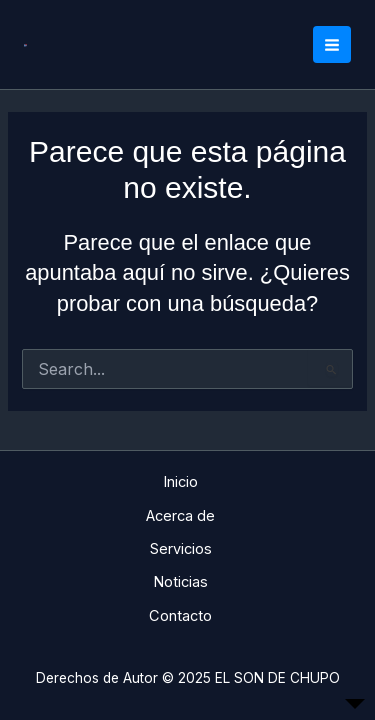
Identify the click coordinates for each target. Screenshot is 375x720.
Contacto (180, 616)
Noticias (180, 582)
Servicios (181, 549)
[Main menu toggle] (332, 45)
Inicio (180, 482)
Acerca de (180, 516)
